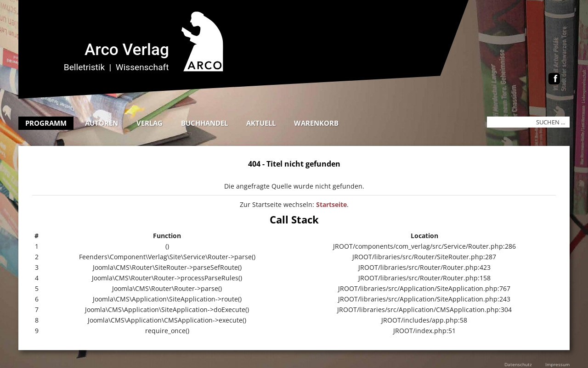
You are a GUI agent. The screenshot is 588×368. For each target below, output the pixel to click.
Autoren (102, 123)
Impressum (557, 364)
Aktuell (261, 123)
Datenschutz (518, 364)
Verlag (150, 123)
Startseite (331, 204)
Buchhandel (204, 123)
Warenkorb (316, 123)
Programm (46, 123)
